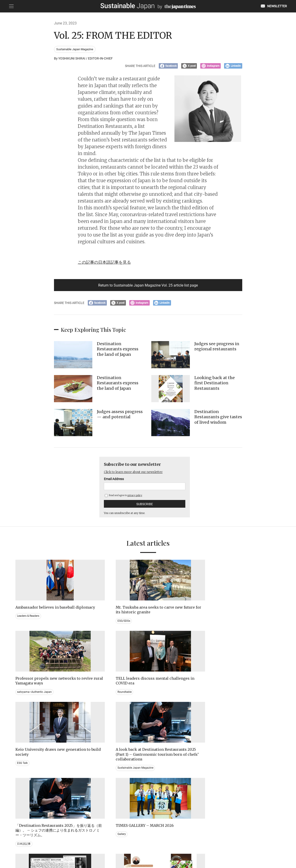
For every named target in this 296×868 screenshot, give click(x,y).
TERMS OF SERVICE (144, 845)
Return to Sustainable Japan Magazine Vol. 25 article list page (148, 287)
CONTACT (93, 845)
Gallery (225, 697)
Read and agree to (124, 498)
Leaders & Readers (28, 623)
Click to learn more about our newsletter (136, 474)
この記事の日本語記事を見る (107, 263)
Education (227, 784)
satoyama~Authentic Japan (170, 623)
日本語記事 (160, 711)
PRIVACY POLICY (115, 845)
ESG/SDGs (91, 628)
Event (157, 784)
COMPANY (235, 845)
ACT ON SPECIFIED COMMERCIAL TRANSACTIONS (192, 845)
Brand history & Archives (32, 780)
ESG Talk (23, 701)
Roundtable (228, 623)
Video (89, 789)
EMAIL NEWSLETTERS (68, 845)
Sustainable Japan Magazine (75, 49)
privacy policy (135, 498)
